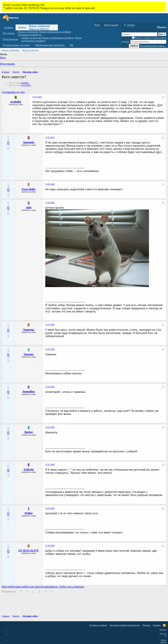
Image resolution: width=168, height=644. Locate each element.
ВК (72, 45)
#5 (163, 325)
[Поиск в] (162, 34)
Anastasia (29, 142)
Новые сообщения (39, 26)
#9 (163, 464)
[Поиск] (129, 25)
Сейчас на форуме (31, 38)
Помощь (146, 625)
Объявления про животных (50, 45)
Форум (22, 27)
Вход (3, 58)
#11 (163, 545)
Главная (9, 27)
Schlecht (29, 470)
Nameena (29, 330)
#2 (163, 137)
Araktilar (25, 83)
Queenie (29, 354)
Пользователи (10, 39)
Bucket (29, 432)
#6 (163, 349)
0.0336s (163, 642)
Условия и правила (98, 625)
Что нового (9, 33)
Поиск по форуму (39, 29)
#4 (163, 203)
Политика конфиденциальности (125, 625)
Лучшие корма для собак (16, 45)
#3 (163, 184)
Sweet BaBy (29, 189)
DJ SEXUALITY (29, 551)
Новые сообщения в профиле (55, 32)
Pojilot (29, 513)
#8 (163, 427)
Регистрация (7, 64)
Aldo (29, 207)
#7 (163, 387)
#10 (163, 508)
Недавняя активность (30, 35)
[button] (17, 33)
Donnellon (29, 392)
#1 (163, 97)
